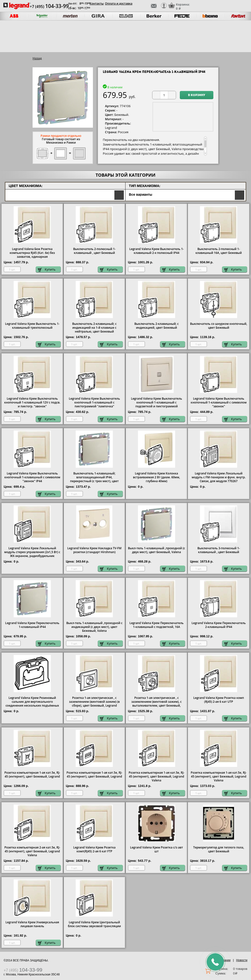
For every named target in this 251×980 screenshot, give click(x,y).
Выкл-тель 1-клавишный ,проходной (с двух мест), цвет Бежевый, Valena (157, 550)
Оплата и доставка (119, 3)
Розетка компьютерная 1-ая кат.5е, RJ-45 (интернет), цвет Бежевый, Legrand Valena (157, 777)
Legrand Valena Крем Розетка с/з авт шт (157, 849)
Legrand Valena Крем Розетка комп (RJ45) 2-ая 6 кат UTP (219, 700)
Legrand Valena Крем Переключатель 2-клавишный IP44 (219, 625)
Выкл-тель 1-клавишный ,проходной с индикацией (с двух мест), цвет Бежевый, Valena (94, 627)
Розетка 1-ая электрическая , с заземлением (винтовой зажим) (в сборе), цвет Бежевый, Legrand (94, 702)
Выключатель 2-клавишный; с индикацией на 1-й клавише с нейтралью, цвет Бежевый (94, 328)
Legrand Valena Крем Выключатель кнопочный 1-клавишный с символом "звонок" (219, 403)
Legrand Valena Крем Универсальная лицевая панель (32, 924)
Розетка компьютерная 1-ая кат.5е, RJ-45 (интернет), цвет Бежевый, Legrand (32, 775)
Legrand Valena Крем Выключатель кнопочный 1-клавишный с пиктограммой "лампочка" (94, 403)
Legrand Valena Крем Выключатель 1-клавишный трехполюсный (32, 326)
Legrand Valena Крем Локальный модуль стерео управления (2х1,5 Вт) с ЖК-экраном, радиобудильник (32, 552)
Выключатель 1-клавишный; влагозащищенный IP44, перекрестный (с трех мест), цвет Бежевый (94, 479)
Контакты (97, 3)
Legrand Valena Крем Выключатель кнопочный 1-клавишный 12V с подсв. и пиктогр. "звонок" (32, 403)
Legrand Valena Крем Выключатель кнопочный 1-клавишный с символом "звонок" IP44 (32, 477)
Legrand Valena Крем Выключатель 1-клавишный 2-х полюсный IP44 (157, 251)
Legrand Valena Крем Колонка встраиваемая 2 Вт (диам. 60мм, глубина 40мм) (157, 477)
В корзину (197, 95)
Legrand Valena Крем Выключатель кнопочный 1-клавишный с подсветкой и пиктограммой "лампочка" (157, 404)
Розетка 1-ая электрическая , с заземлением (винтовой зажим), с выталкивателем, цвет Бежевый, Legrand (156, 704)
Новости (242, 960)
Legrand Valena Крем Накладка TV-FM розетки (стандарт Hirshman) (94, 550)
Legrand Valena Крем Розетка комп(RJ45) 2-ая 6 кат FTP (94, 849)
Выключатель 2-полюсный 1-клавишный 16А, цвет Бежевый (219, 251)
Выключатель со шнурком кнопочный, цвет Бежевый (219, 326)
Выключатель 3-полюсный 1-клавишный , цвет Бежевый (219, 550)
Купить (47, 269)
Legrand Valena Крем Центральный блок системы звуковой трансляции (94, 924)
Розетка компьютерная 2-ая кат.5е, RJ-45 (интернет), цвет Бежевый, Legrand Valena (32, 851)
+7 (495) (49, 7)
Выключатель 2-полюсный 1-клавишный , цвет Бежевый (94, 251)
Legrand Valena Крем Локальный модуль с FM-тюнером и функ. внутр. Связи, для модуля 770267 (219, 477)
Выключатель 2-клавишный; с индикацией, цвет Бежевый (157, 326)
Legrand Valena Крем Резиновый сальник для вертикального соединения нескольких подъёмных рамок (32, 704)
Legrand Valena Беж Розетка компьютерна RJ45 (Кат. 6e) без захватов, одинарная (32, 253)
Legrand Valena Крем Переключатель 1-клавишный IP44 (32, 625)
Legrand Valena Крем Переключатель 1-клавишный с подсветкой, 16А (156, 625)
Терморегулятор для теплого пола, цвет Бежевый (219, 849)
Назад (37, 58)
